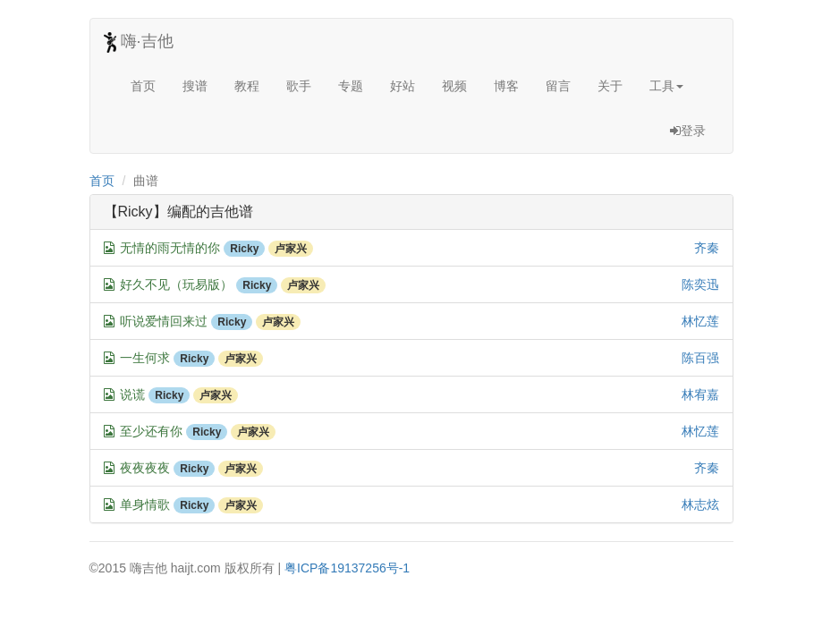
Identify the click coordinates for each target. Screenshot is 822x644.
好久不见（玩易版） (176, 284)
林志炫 (700, 504)
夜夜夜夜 (145, 468)
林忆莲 (700, 321)
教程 (247, 86)
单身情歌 (145, 504)
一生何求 (145, 358)
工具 (666, 86)
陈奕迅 (700, 284)
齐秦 (707, 248)
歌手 (299, 86)
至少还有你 (151, 431)
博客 (506, 86)
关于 (610, 86)
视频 (454, 86)
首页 (143, 86)
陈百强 (700, 358)
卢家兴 (291, 249)
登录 (688, 131)
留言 (558, 86)
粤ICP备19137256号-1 (347, 568)
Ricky (244, 249)
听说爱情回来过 (164, 321)
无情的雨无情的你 (170, 248)
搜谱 (195, 86)
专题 (351, 86)
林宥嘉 (700, 394)
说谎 (132, 394)
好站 (403, 86)
